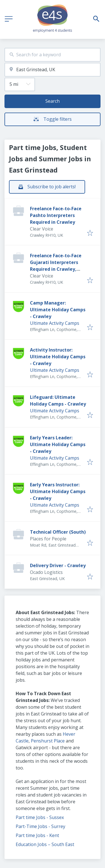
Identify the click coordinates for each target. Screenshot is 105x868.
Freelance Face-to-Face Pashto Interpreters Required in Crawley (56, 215)
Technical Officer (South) (58, 532)
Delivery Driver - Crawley (58, 565)
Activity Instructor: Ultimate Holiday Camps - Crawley (58, 357)
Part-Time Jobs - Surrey (40, 826)
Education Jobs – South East (45, 844)
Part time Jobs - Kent (37, 835)
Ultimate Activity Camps (55, 323)
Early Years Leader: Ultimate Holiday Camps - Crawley (58, 444)
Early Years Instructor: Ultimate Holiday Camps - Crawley (58, 491)
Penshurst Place (48, 741)
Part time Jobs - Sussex (40, 817)
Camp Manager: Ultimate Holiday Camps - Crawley (58, 310)
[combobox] (53, 55)
